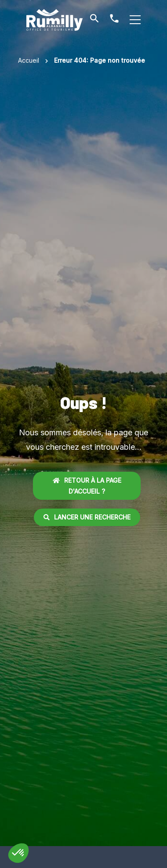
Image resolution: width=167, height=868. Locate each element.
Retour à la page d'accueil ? (87, 486)
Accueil (29, 60)
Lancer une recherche (87, 517)
